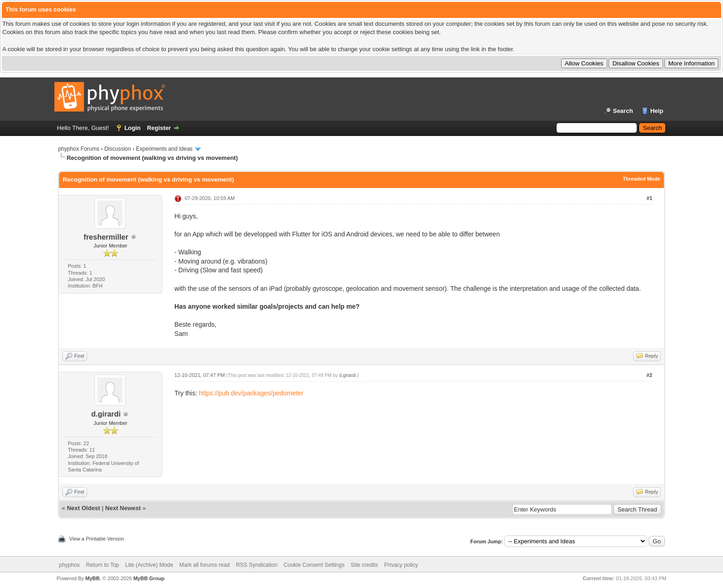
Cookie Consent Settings (314, 565)
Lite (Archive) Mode (149, 565)
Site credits (364, 565)
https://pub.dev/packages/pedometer (251, 393)
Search (623, 111)
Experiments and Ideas (164, 149)
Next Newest (123, 508)
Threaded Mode (642, 179)
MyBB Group (149, 578)
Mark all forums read (204, 565)
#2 (649, 375)
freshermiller (106, 237)
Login (133, 128)
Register (159, 128)
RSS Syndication (257, 565)
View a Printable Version (97, 539)
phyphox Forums (79, 149)
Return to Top (102, 565)
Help (657, 111)
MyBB (92, 578)
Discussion (118, 149)
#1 (649, 198)
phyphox (69, 565)
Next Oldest (83, 508)
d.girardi (106, 414)
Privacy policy (401, 565)
